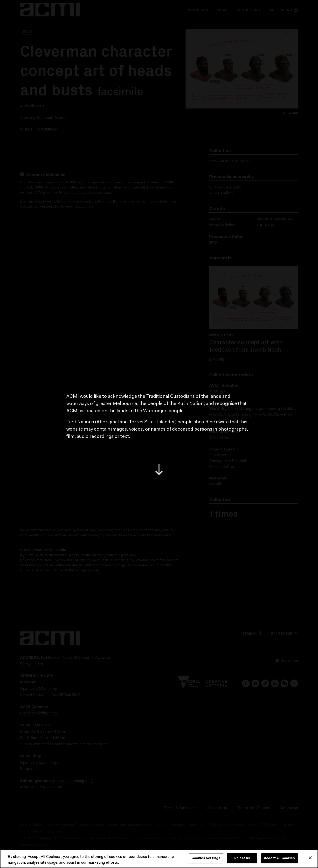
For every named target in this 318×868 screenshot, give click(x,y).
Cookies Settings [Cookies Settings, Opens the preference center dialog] (206, 858)
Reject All (242, 858)
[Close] (310, 858)
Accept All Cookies (279, 858)
